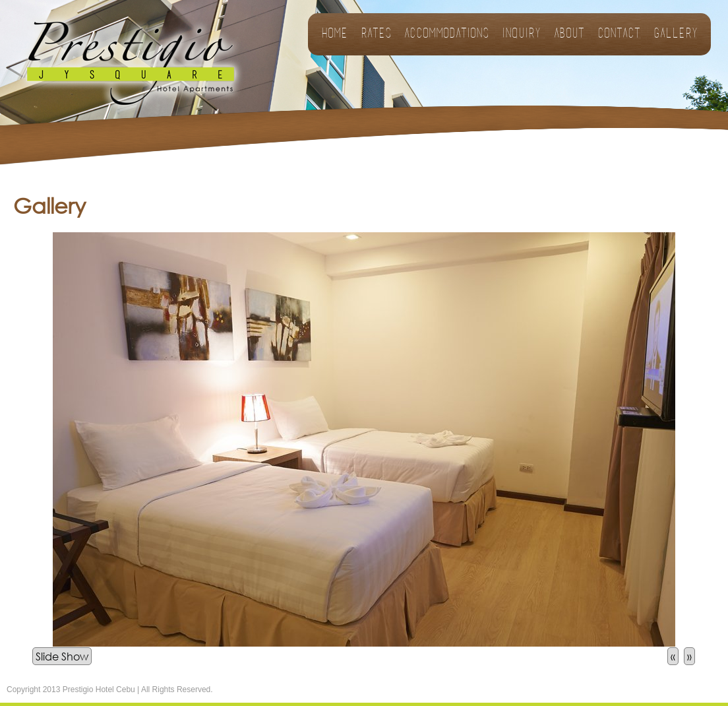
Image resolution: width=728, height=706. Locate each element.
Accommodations (446, 34)
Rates (376, 34)
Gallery (676, 34)
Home (334, 34)
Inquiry (521, 34)
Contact (619, 34)
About (569, 34)
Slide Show (62, 656)
